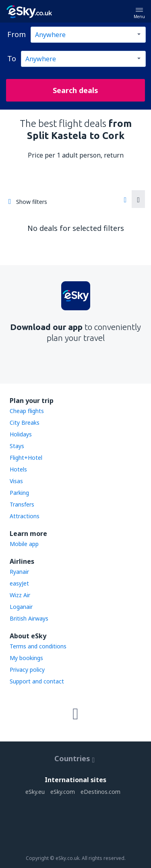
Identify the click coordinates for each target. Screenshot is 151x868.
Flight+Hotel (26, 458)
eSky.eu (35, 792)
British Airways (29, 618)
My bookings (26, 658)
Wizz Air (20, 595)
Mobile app (24, 544)
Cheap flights (27, 411)
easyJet (19, 583)
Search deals (75, 90)
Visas (16, 481)
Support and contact (37, 681)
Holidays (21, 434)
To (12, 58)
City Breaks (25, 423)
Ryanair (19, 572)
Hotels (18, 469)
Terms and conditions (38, 646)
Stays (17, 446)
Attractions (25, 516)
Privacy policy (27, 670)
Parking (19, 493)
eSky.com (63, 792)
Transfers (22, 504)
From (17, 34)
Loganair (21, 607)
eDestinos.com (100, 792)
